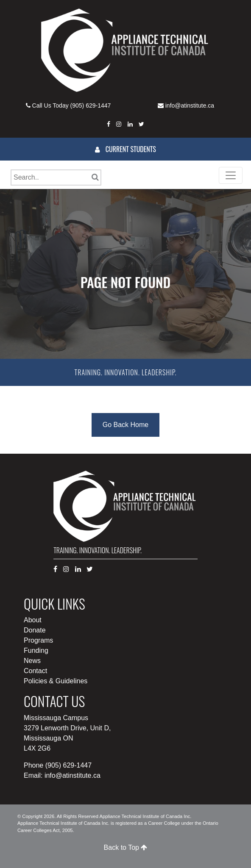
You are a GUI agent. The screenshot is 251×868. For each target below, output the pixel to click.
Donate (35, 630)
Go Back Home (126, 425)
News (32, 661)
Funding (36, 650)
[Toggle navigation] (231, 175)
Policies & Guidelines (56, 681)
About (33, 620)
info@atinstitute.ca (190, 105)
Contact (35, 671)
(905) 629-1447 (91, 105)
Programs (38, 640)
